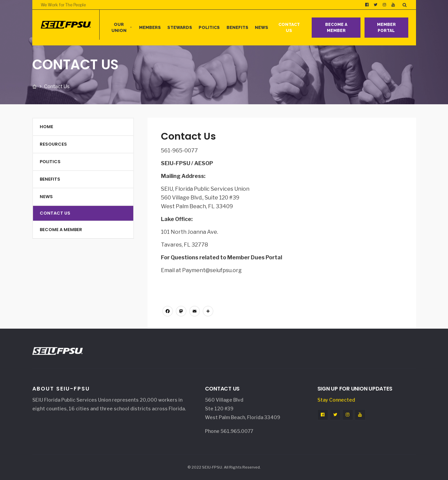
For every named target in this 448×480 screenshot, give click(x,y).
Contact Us (289, 27)
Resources (53, 144)
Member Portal (386, 28)
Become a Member (336, 28)
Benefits (237, 27)
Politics (209, 27)
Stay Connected (336, 400)
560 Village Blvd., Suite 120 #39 (200, 198)
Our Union (119, 27)
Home (46, 127)
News (262, 27)
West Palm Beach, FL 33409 (197, 206)
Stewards (180, 27)
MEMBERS (150, 27)
